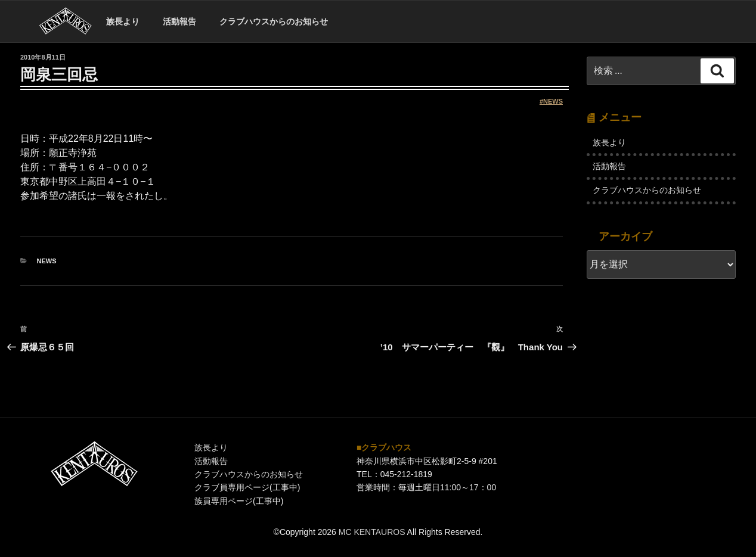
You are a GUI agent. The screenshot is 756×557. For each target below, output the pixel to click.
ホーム (65, 22)
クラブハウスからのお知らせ (274, 21)
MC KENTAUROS (372, 532)
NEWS (553, 101)
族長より (123, 21)
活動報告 (179, 21)
